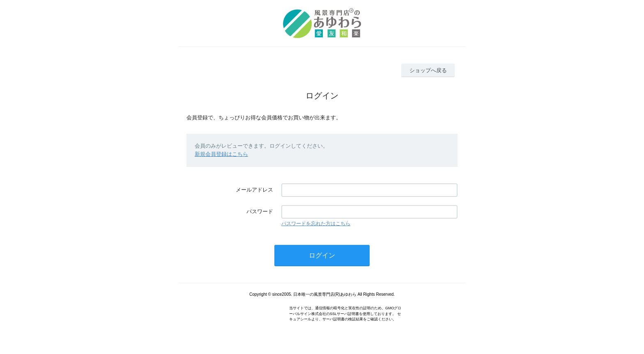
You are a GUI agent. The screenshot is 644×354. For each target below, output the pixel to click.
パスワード (260, 211)
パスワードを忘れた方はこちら (316, 224)
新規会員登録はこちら (221, 154)
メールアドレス (254, 190)
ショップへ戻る (428, 70)
